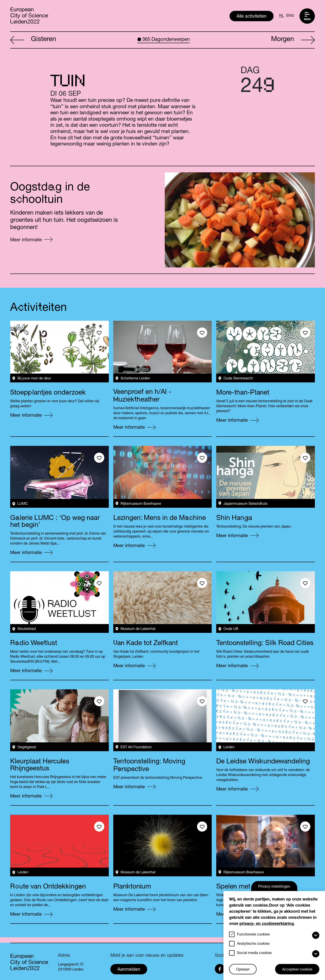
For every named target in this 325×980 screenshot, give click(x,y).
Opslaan (243, 970)
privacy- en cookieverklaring (267, 924)
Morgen (293, 40)
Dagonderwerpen (164, 40)
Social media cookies (254, 953)
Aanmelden (129, 970)
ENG (290, 16)
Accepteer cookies (297, 970)
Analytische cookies (253, 944)
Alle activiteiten (252, 17)
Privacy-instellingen (274, 887)
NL (282, 16)
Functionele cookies (253, 935)
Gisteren (33, 40)
